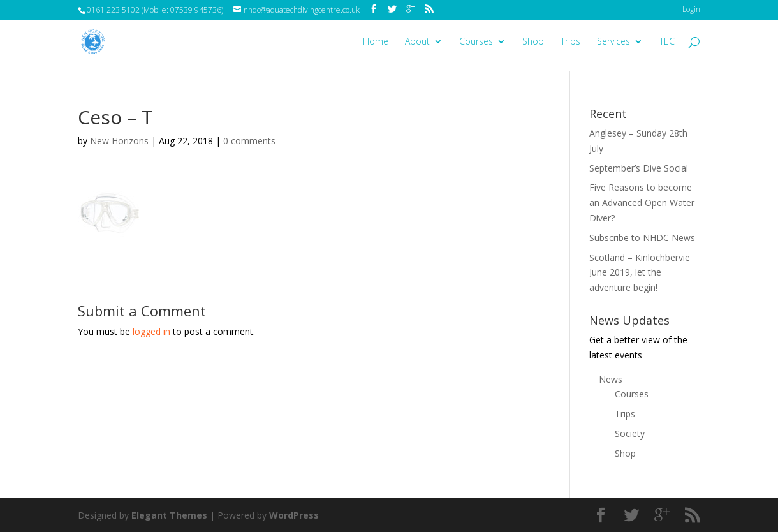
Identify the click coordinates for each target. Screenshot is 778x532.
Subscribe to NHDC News (642, 238)
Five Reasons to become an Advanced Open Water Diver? (642, 203)
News (611, 379)
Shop (533, 42)
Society (630, 433)
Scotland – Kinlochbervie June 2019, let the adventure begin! (640, 273)
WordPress (294, 515)
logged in (151, 331)
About (417, 42)
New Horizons (119, 141)
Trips (570, 42)
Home (376, 42)
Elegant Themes (169, 515)
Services (613, 42)
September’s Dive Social (639, 168)
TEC (667, 42)
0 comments (249, 141)
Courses (476, 42)
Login (691, 9)
